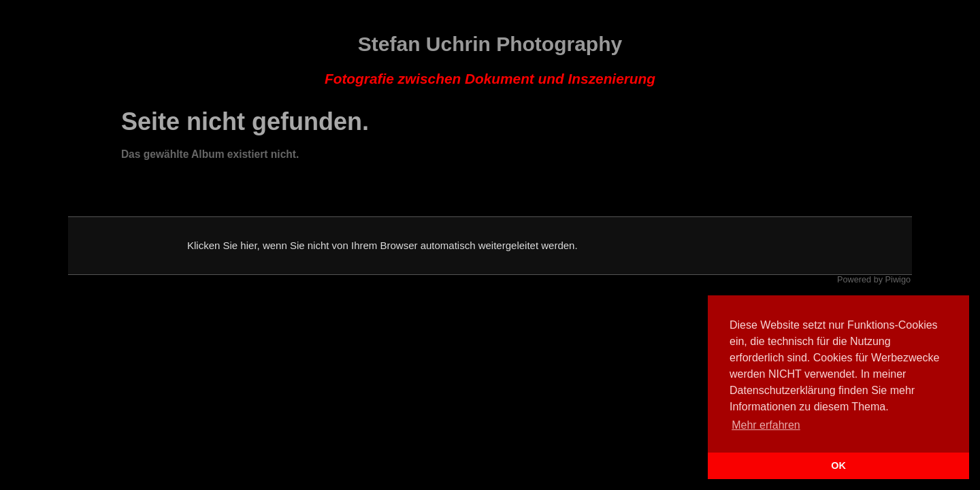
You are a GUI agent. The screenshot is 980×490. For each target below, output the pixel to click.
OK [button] (838, 465)
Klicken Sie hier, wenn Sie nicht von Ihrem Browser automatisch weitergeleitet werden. (382, 245)
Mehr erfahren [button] (766, 425)
